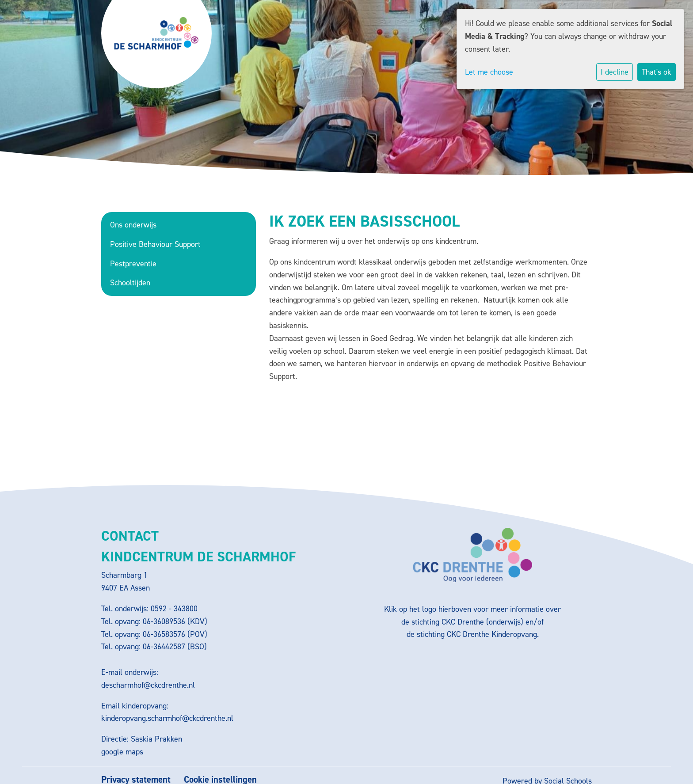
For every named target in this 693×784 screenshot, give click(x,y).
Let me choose (489, 72)
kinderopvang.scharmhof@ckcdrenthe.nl (167, 718)
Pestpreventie (133, 264)
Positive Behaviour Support (155, 244)
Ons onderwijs (133, 225)
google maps (122, 752)
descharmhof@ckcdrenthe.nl (148, 685)
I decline (615, 72)
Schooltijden (130, 283)
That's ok (657, 72)
